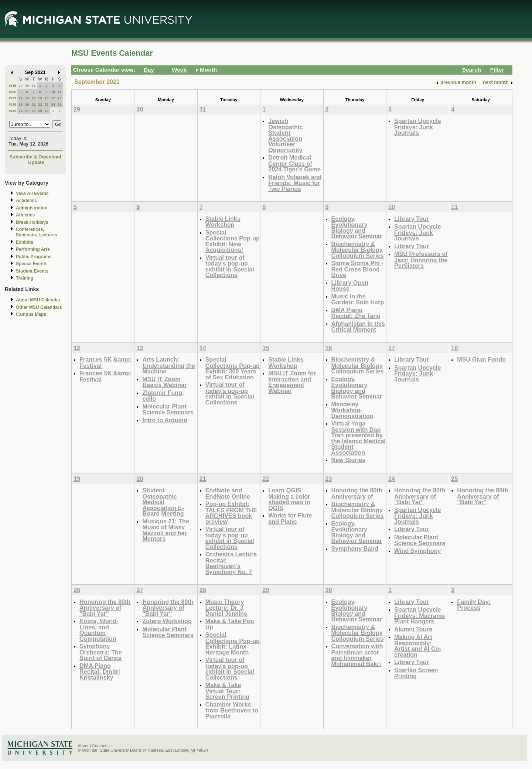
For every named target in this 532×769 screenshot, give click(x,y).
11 (60, 92)
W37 (13, 98)
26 (21, 111)
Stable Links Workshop (223, 222)
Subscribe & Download (35, 157)
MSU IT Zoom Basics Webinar (164, 382)
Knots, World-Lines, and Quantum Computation (99, 630)
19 (21, 104)
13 (27, 98)
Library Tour (412, 219)
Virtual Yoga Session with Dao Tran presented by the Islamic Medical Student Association (359, 438)
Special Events (32, 264)
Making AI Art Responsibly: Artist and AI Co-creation (418, 646)
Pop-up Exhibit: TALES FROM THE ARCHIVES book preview (231, 513)
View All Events (32, 194)
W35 (13, 86)
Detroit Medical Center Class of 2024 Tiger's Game (294, 163)
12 (21, 98)
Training (25, 278)
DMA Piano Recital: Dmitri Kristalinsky (100, 671)
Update (36, 162)
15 (40, 98)
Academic (26, 201)
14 (33, 98)
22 (40, 104)
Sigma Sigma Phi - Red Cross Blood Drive (357, 269)
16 (47, 98)
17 (53, 98)
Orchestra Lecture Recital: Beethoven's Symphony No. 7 (231, 563)
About (83, 746)
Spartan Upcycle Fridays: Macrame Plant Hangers (420, 615)
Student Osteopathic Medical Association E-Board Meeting (163, 502)
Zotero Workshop (167, 621)
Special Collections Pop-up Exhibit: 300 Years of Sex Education (233, 368)
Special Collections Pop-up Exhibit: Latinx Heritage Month (233, 643)
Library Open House (350, 286)
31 (33, 86)
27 (27, 111)
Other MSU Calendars (39, 307)
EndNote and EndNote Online (228, 493)
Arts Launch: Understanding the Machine (169, 365)
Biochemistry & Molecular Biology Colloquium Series (358, 250)
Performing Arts (33, 249)
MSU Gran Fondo (481, 359)
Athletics (25, 215)
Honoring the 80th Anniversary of (357, 493)
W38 (13, 104)
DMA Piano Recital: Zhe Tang (356, 313)
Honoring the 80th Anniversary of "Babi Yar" (420, 496)
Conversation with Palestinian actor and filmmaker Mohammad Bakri (357, 655)
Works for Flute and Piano (290, 518)
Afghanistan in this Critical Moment (358, 327)
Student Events (32, 271)
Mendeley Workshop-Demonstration (352, 410)
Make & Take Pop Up (230, 624)
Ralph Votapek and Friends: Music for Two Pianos (295, 183)
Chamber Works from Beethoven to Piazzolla (232, 710)
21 (33, 104)
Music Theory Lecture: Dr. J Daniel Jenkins (226, 608)
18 (60, 98)
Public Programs (34, 257)
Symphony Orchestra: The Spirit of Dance (101, 652)
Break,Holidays (32, 222)
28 (33, 111)
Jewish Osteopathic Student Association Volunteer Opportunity (285, 135)
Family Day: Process (474, 605)
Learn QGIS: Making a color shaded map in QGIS (289, 499)
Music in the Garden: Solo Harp (358, 299)
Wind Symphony (417, 551)
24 (53, 104)
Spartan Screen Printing (416, 673)
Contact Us (102, 746)
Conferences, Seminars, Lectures (37, 232)
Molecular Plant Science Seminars (168, 409)
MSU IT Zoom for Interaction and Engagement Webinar (292, 382)
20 (27, 104)
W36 (13, 92)
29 (21, 86)
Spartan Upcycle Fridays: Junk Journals (418, 127)
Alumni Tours (413, 629)
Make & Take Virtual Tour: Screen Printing (227, 691)
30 (27, 86)
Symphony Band (355, 548)
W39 (13, 111)
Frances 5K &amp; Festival (106, 363)
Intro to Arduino (165, 420)
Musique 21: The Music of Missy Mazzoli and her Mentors (166, 530)
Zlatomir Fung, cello (163, 396)
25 (60, 104)
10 (53, 92)
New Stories (348, 460)
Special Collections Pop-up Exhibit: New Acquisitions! (233, 241)
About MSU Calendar (38, 300)
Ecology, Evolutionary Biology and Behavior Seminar (357, 228)
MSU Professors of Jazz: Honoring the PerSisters (421, 260)
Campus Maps (31, 314)
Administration (32, 208)
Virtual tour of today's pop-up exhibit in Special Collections (230, 266)
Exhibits (25, 242)
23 (47, 104)
